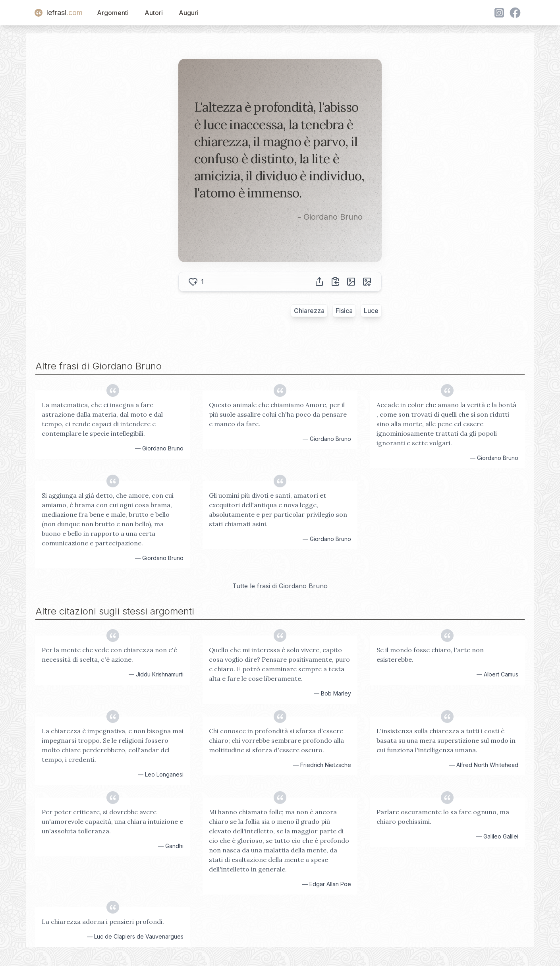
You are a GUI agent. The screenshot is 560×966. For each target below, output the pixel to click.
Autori (154, 13)
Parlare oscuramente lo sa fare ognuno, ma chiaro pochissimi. (443, 817)
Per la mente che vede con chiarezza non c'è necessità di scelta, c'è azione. (109, 655)
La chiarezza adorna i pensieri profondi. (103, 922)
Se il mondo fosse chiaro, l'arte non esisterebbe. (430, 655)
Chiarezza (309, 311)
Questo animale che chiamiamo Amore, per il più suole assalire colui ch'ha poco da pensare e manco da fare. (278, 414)
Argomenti (113, 13)
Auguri (189, 13)
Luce (371, 311)
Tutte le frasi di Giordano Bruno (280, 586)
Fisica (344, 311)
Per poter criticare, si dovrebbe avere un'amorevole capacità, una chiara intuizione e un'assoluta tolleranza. (112, 821)
